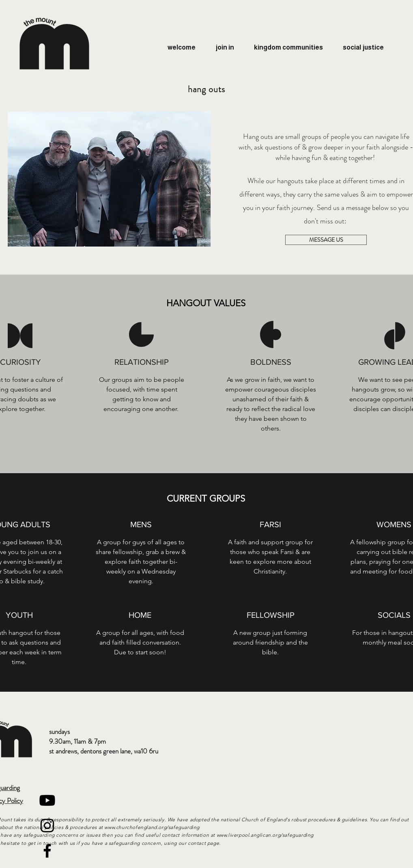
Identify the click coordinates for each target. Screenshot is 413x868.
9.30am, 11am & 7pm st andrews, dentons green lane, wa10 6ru (104, 746)
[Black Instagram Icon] (47, 826)
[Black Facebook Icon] (47, 851)
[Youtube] (47, 800)
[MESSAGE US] (326, 240)
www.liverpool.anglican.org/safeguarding (266, 835)
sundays (59, 732)
